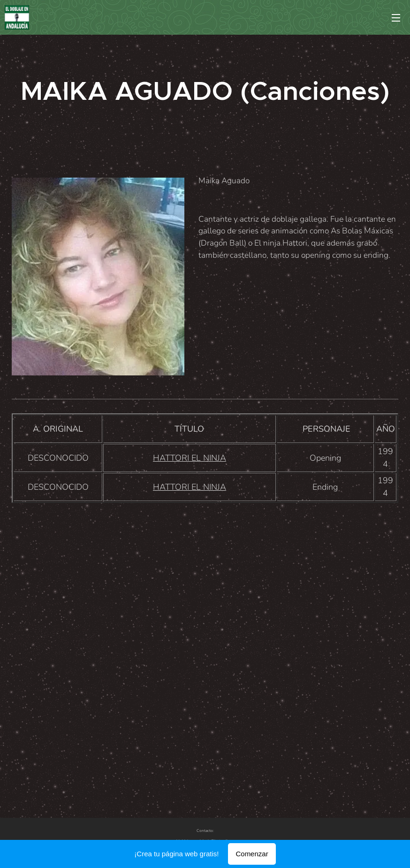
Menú (396, 18)
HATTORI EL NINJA (190, 458)
